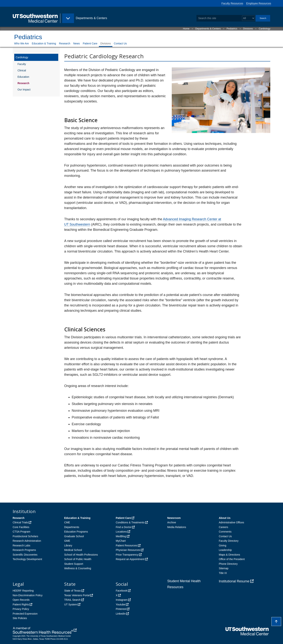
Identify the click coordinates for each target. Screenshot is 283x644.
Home (186, 29)
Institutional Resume (234, 581)
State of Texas (72, 591)
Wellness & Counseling (78, 568)
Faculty (22, 64)
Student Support (74, 564)
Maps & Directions (229, 555)
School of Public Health (78, 559)
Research (65, 43)
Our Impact (24, 90)
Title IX (223, 573)
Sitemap (224, 568)
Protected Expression (25, 614)
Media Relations (177, 527)
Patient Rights (21, 604)
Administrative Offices (231, 522)
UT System (71, 604)
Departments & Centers (208, 29)
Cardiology (264, 29)
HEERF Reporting (23, 591)
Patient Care (90, 43)
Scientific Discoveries (25, 555)
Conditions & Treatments (130, 522)
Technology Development (27, 559)
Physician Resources (128, 550)
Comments (225, 532)
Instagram (122, 600)
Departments (72, 527)
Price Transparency (127, 555)
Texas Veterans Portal (77, 595)
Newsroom (174, 518)
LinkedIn (121, 614)
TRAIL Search (72, 600)
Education (23, 77)
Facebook (121, 591)
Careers (223, 527)
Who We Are (22, 43)
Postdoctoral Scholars (25, 536)
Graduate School (74, 536)
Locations (121, 532)
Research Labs (22, 545)
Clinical (22, 70)
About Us (225, 518)
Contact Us (120, 43)
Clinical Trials (20, 522)
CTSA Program (22, 532)
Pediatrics (232, 29)
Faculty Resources (232, 3)
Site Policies (20, 618)
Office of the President (232, 559)
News (77, 43)
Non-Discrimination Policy (28, 595)
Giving (223, 545)
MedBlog (121, 536)
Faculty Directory (229, 541)
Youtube (121, 604)
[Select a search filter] (248, 18)
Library (68, 545)
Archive (172, 522)
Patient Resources (126, 545)
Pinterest (121, 609)
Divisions (248, 29)
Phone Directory (228, 564)
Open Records (21, 600)
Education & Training (44, 43)
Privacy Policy (21, 609)
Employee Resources (259, 3)
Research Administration (27, 541)
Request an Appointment (130, 559)
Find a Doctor (124, 527)
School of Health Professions (81, 555)
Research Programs (24, 550)
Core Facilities (21, 527)
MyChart (121, 541)
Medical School (73, 550)
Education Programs (76, 532)
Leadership (225, 550)
